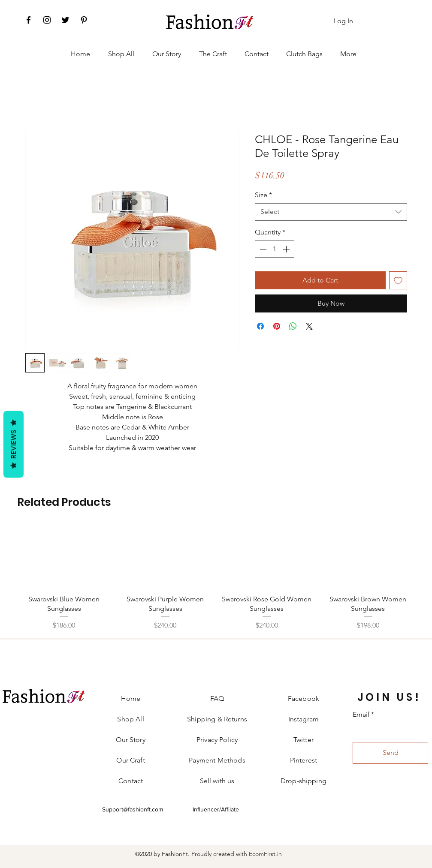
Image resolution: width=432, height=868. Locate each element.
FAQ (217, 698)
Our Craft (130, 760)
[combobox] (331, 212)
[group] (216, 578)
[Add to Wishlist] (398, 280)
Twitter (304, 740)
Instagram (304, 719)
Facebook (304, 698)
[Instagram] (47, 20)
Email (361, 715)
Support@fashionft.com (133, 809)
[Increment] (287, 249)
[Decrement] (262, 249)
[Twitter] (65, 20)
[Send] (390, 753)
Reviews (14, 444)
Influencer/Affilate (216, 809)
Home (131, 698)
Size (263, 195)
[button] (372, 17)
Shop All (130, 719)
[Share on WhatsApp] (293, 326)
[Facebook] (29, 20)
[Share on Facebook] (260, 326)
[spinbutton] (275, 249)
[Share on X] (309, 326)
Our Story (130, 740)
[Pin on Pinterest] (277, 326)
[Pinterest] (84, 20)
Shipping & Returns (217, 719)
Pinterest (304, 760)
